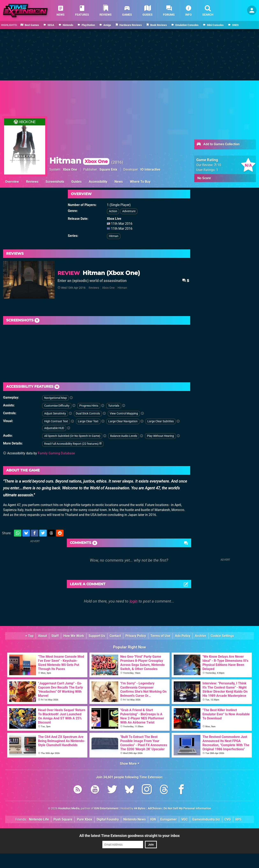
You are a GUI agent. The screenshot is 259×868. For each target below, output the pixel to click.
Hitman (79, 161)
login (134, 601)
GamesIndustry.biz (206, 819)
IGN (153, 819)
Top (29, 636)
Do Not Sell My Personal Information (187, 808)
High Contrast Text (56, 421)
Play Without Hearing (160, 436)
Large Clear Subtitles (161, 421)
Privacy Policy (136, 636)
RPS (238, 819)
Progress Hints (89, 406)
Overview (12, 182)
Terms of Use (160, 636)
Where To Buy (140, 182)
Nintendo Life (39, 819)
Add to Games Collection (218, 144)
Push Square (63, 819)
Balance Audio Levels (124, 436)
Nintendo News (135, 819)
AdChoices (154, 808)
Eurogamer (169, 819)
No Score (204, 178)
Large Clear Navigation (123, 421)
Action (113, 211)
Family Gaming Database (56, 453)
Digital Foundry (108, 819)
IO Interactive (150, 169)
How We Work (74, 636)
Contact (115, 636)
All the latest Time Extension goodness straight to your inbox (129, 836)
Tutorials (114, 406)
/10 (218, 165)
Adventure (129, 211)
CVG (228, 819)
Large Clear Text (88, 421)
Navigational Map (55, 398)
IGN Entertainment (106, 808)
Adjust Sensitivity (55, 414)
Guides (76, 182)
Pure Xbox (84, 819)
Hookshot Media (69, 808)
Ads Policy (183, 636)
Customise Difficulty (57, 406)
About (42, 636)
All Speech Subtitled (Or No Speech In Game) (72, 436)
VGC (184, 819)
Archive (201, 636)
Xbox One (70, 169)
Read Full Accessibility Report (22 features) (73, 444)
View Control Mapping (124, 414)
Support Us (97, 636)
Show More (130, 764)
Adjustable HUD (54, 428)
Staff (55, 636)
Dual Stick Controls (88, 414)
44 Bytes (140, 808)
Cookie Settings (222, 636)
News (119, 182)
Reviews (32, 182)
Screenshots (55, 182)
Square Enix (108, 169)
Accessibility (98, 182)
